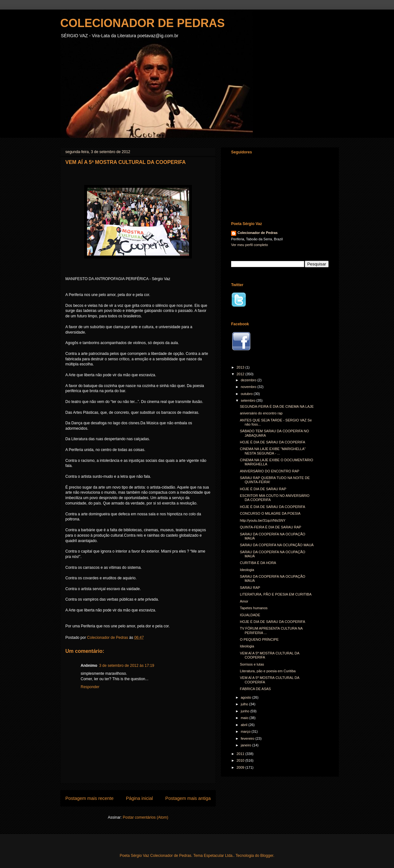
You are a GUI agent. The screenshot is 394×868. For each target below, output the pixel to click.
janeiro (246, 745)
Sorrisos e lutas (252, 664)
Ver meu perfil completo (250, 245)
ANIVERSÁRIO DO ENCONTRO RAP (269, 471)
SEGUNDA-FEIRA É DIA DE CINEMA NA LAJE (277, 406)
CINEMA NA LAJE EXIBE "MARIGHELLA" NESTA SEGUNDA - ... (273, 451)
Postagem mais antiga (188, 798)
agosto (246, 697)
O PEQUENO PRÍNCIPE (259, 639)
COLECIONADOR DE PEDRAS (142, 23)
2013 (241, 367)
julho (245, 704)
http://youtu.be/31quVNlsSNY (263, 520)
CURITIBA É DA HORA (258, 563)
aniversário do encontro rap (261, 413)
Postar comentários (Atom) (146, 817)
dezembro (249, 380)
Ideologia (247, 570)
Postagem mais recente (89, 798)
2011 (241, 754)
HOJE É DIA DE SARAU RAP (263, 489)
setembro (248, 400)
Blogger (267, 856)
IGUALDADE (250, 615)
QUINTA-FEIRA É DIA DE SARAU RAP (270, 527)
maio (245, 718)
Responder (90, 687)
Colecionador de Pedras (258, 233)
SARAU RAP (250, 588)
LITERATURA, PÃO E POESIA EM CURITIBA (276, 594)
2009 (241, 767)
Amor (244, 601)
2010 (241, 760)
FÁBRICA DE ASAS (255, 689)
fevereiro (248, 738)
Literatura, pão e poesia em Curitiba (268, 671)
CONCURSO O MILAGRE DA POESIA (270, 513)
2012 (241, 374)
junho (245, 711)
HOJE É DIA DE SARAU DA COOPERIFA (272, 442)
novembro (249, 387)
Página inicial (139, 798)
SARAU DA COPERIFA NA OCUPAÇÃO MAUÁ (277, 545)
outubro (247, 394)
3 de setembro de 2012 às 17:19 (127, 666)
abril (244, 725)
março (246, 731)
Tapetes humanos (254, 608)
